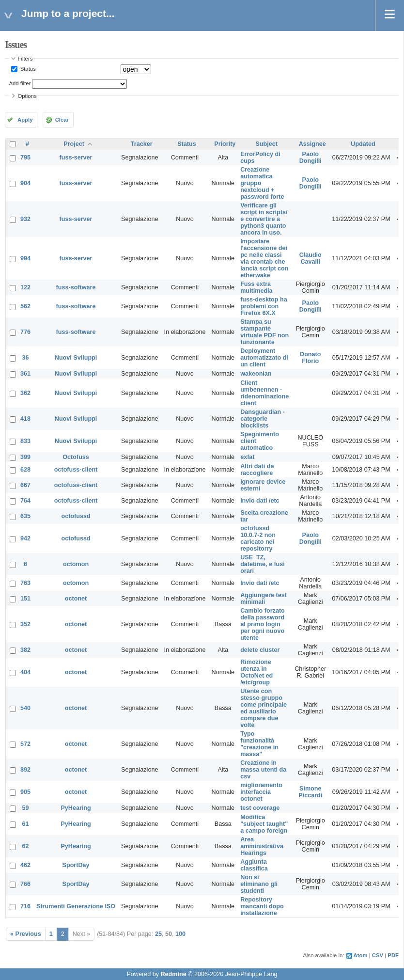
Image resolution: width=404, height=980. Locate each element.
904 (25, 183)
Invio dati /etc (260, 501)
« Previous (26, 934)
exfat (247, 457)
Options (27, 96)
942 (25, 538)
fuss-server (76, 158)
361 (25, 374)
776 (25, 332)
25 (158, 934)
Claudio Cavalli (311, 258)
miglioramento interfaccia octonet (261, 792)
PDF (393, 955)
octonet (76, 599)
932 (25, 219)
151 (25, 599)
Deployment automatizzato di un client (264, 358)
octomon (76, 564)
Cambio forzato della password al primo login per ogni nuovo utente (263, 624)
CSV (378, 955)
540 (25, 708)
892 (25, 770)
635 (25, 516)
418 (25, 419)
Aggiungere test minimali (264, 599)
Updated (363, 144)
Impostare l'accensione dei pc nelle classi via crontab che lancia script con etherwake (264, 258)
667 (25, 485)
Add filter (20, 83)
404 (25, 672)
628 (25, 470)
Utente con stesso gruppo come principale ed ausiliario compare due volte (264, 708)
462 (25, 865)
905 (25, 792)
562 (25, 306)
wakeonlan (256, 374)
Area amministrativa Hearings (262, 846)
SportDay (76, 865)
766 (25, 884)
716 (25, 906)
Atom (361, 955)
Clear (62, 120)
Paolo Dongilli (311, 158)
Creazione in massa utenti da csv (263, 770)
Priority (225, 144)
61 (26, 824)
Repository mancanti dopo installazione (262, 906)
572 (25, 744)
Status (27, 69)
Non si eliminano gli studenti (259, 884)
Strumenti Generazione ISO (76, 906)
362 (25, 393)
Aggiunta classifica (254, 865)
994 (25, 258)
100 (180, 934)
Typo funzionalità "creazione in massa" (259, 744)
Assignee (312, 144)
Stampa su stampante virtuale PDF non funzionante (264, 332)
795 (25, 158)
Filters (25, 59)
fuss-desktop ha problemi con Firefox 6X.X (264, 306)
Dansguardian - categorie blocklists (263, 419)
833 (25, 441)
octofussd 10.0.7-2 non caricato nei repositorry (258, 538)
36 (26, 358)
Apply (25, 120)
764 (25, 501)
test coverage (260, 808)
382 (25, 650)
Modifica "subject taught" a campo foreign (264, 824)
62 (26, 846)
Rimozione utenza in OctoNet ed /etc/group (256, 672)
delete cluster (260, 650)
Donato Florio (310, 358)
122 (25, 287)
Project (74, 144)
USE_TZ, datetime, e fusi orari (263, 564)
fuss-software (76, 287)
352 (25, 624)
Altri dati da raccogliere (257, 470)
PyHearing (76, 808)
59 (26, 808)
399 (25, 457)
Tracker (142, 144)
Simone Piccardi (310, 792)
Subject (266, 144)
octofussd (76, 516)
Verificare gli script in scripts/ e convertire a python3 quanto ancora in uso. (264, 219)
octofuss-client (76, 470)
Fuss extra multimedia (256, 287)
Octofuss (76, 457)
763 (25, 583)
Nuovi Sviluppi (76, 358)
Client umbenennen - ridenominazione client (264, 393)
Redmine (173, 974)
